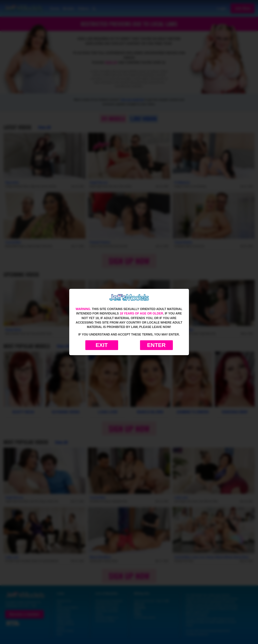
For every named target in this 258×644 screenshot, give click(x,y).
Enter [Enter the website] (156, 345)
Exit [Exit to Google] (102, 345)
